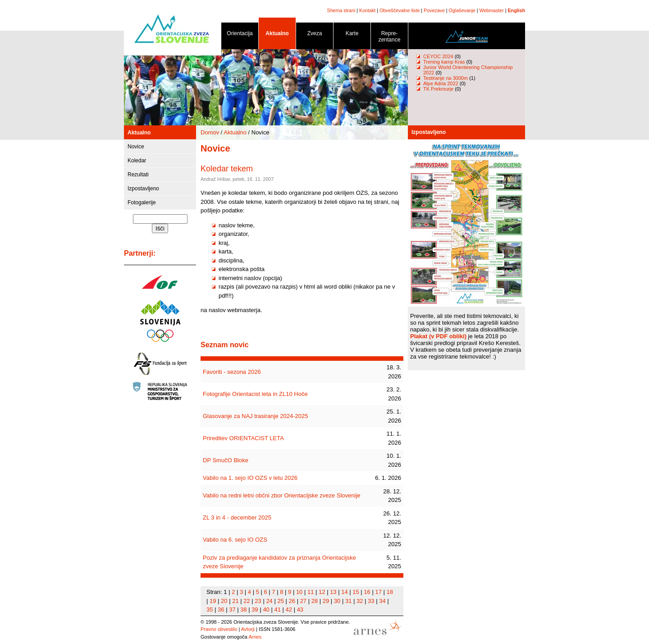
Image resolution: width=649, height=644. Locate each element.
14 (344, 592)
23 (258, 601)
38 (243, 609)
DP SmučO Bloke (226, 460)
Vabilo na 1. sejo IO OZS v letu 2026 (250, 478)
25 (280, 601)
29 (326, 601)
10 (299, 592)
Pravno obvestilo (219, 629)
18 (390, 592)
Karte (352, 35)
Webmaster (492, 10)
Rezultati (138, 175)
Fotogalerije (142, 202)
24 (269, 601)
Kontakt (367, 10)
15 (356, 592)
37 (232, 609)
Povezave (434, 10)
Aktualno (277, 35)
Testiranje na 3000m (446, 78)
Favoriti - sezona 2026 (232, 372)
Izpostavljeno (143, 189)
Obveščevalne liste (400, 10)
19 (213, 601)
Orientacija (240, 35)
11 (311, 592)
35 (210, 609)
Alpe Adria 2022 (441, 83)
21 (235, 601)
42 (289, 609)
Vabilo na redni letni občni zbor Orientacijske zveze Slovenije (282, 495)
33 (371, 601)
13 (333, 592)
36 (221, 609)
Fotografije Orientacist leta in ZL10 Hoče (255, 394)
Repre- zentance (389, 38)
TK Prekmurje (438, 89)
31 (348, 601)
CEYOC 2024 (438, 56)
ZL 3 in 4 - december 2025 (237, 517)
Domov (210, 132)
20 (224, 601)
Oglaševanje (462, 10)
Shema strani (341, 10)
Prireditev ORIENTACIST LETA (243, 438)
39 (255, 609)
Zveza (315, 35)
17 (378, 592)
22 (247, 601)
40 (266, 609)
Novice (136, 147)
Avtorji (248, 629)
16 (367, 592)
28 (315, 601)
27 (303, 601)
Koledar (137, 161)
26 (292, 601)
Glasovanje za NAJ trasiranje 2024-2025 (255, 416)
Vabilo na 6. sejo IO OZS (235, 540)
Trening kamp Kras (444, 62)
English (516, 10)
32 (360, 601)
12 (322, 592)
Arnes (255, 637)
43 (300, 609)
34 (382, 601)
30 (337, 601)
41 (277, 609)
